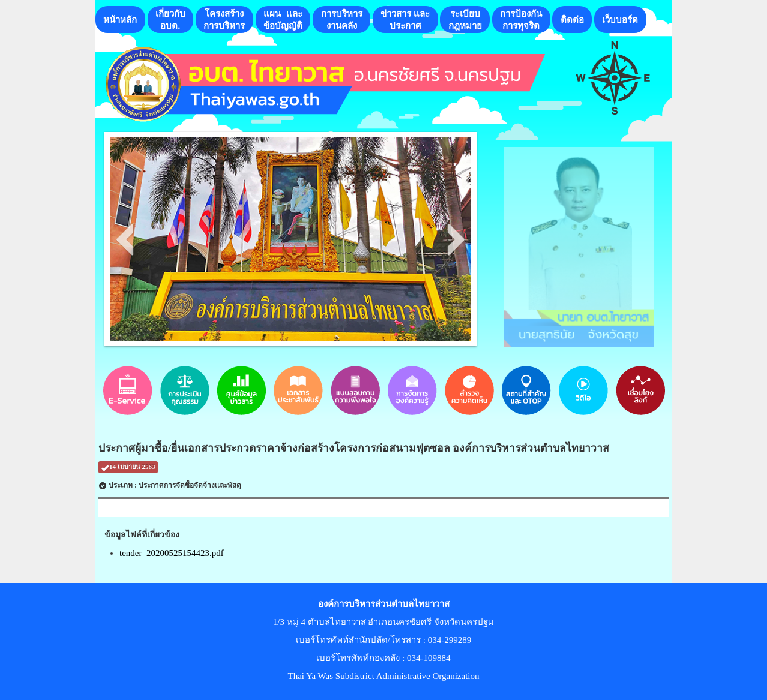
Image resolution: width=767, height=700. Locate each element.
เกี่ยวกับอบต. (170, 19)
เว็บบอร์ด (620, 19)
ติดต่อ (572, 19)
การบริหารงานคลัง (342, 19)
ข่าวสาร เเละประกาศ (405, 19)
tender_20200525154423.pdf (172, 553)
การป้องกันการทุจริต (521, 19)
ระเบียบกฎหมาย (465, 19)
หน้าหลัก (120, 19)
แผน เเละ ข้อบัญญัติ (283, 19)
